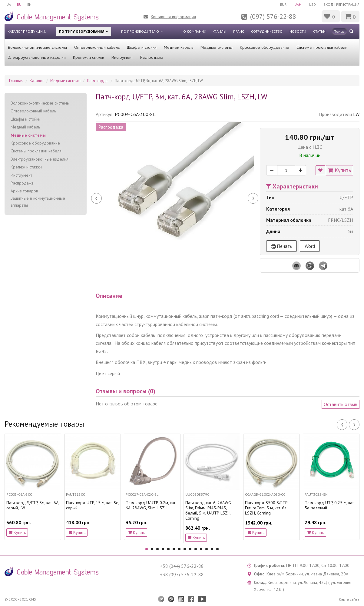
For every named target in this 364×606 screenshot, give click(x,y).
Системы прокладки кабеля (322, 47)
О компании (195, 31)
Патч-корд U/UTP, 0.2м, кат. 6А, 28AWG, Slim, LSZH (151, 505)
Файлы (220, 31)
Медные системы (217, 47)
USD (312, 4)
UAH (298, 4)
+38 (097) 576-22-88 (182, 574)
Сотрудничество (267, 31)
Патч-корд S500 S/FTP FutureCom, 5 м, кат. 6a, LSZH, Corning (266, 508)
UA (9, 4)
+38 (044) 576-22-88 (182, 566)
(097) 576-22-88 (273, 16)
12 (207, 549)
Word (310, 246)
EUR (283, 4)
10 (196, 549)
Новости (298, 31)
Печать (281, 246)
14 (217, 549)
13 (212, 549)
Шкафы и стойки (142, 47)
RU (19, 4)
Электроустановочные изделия (37, 57)
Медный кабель (179, 47)
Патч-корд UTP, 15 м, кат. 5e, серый (93, 505)
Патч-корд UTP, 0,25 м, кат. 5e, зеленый (329, 505)
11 (201, 549)
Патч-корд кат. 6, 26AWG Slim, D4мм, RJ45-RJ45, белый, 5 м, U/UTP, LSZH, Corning (208, 510)
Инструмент (122, 57)
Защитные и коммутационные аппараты (38, 202)
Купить (339, 170)
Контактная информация (173, 17)
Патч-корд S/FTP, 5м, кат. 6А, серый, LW (33, 505)
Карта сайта (349, 599)
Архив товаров (24, 191)
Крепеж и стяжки (89, 57)
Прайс (239, 31)
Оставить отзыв (341, 404)
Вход (328, 4)
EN (30, 4)
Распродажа (152, 57)
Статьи (319, 31)
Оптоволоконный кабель (97, 47)
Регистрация (348, 4)
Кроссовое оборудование (265, 47)
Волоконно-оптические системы (37, 47)
